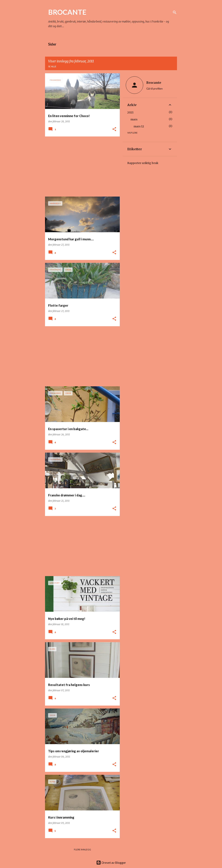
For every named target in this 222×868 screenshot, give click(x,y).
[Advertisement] (81, 167)
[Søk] (175, 12)
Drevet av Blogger (111, 862)
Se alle (52, 66)
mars (134, 119)
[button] (114, 129)
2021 (130, 112)
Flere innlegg (82, 849)
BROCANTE (67, 12)
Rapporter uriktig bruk (143, 163)
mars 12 (139, 126)
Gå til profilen (154, 88)
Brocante (154, 83)
